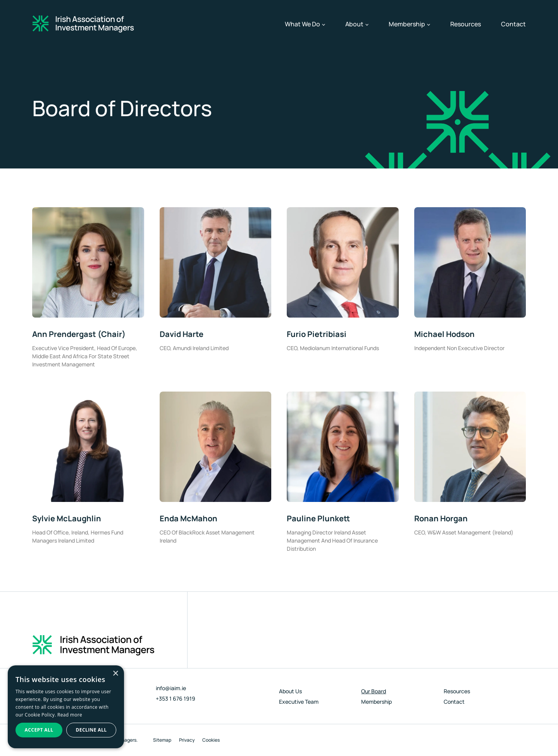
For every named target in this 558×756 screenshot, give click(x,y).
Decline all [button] (91, 730)
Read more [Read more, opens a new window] (70, 715)
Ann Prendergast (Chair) (79, 334)
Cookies (211, 740)
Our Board (374, 691)
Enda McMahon (189, 518)
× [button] (115, 674)
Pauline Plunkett (318, 518)
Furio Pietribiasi (317, 334)
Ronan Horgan (441, 518)
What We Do (305, 24)
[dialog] (66, 707)
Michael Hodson (444, 334)
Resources (466, 24)
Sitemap (162, 740)
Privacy (187, 740)
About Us (290, 691)
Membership (409, 24)
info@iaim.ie (171, 688)
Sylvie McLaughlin (67, 518)
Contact (513, 24)
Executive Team (299, 702)
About (357, 24)
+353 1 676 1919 (176, 698)
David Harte (182, 334)
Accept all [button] (39, 730)
